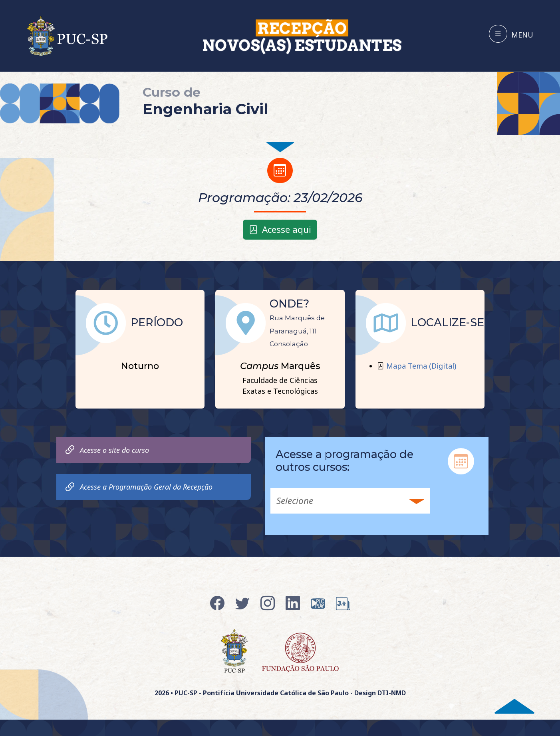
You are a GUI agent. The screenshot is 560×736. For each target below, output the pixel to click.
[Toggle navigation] (511, 34)
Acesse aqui (280, 229)
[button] (350, 501)
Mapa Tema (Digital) (421, 366)
